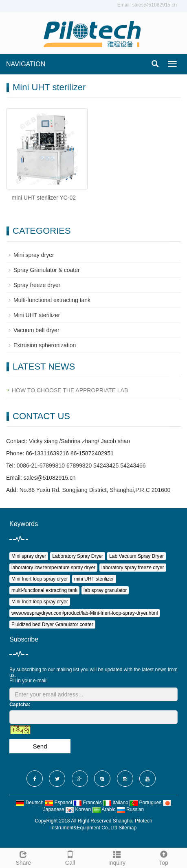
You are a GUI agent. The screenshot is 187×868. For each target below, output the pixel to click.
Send (40, 746)
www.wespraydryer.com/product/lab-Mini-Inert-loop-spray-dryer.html (85, 613)
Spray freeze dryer (37, 285)
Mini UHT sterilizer (37, 315)
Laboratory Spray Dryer (78, 556)
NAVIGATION (26, 64)
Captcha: (20, 705)
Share (23, 857)
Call (70, 857)
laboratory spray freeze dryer (133, 568)
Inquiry (117, 857)
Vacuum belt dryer (36, 330)
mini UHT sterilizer (94, 579)
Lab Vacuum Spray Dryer (136, 556)
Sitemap (128, 828)
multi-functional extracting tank (44, 590)
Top (164, 857)
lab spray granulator (105, 590)
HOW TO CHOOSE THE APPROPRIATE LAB (70, 390)
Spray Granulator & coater (47, 270)
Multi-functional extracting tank (52, 300)
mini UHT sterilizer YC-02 (44, 198)
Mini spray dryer (34, 255)
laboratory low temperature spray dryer (53, 568)
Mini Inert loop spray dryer (40, 579)
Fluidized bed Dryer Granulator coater (52, 624)
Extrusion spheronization (45, 345)
